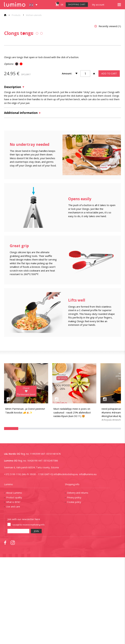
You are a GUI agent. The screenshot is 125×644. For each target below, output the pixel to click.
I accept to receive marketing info (28, 611)
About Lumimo (14, 579)
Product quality (14, 584)
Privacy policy (74, 584)
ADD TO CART (109, 160)
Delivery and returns (78, 579)
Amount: (67, 160)
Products (16, 15)
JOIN (36, 618)
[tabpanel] (31, 67)
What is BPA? (13, 589)
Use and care (13, 593)
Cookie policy (74, 589)
